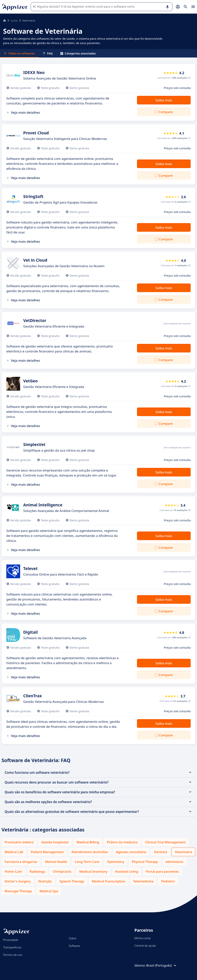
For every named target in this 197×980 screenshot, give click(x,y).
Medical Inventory (93, 871)
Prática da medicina (122, 842)
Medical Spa (49, 891)
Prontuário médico (19, 842)
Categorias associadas (78, 53)
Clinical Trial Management (165, 842)
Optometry (116, 862)
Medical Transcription (109, 881)
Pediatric (168, 881)
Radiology (37, 871)
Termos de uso (13, 955)
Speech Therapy (72, 881)
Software (74, 946)
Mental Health (56, 862)
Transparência (12, 947)
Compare (166, 112)
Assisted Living (127, 871)
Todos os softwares (19, 53)
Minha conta (143, 938)
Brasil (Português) (162, 965)
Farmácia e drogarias (21, 862)
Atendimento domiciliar (90, 852)
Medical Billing (88, 842)
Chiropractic (62, 871)
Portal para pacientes (162, 871)
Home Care (13, 871)
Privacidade (11, 940)
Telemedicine (143, 881)
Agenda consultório (131, 852)
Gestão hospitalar (55, 842)
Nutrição (45, 881)
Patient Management (47, 852)
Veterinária (183, 852)
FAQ (48, 53)
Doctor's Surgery (18, 881)
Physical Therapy (145, 862)
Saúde (14, 21)
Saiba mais (164, 100)
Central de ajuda (145, 945)
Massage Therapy (18, 891)
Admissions (174, 862)
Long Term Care (87, 862)
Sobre (73, 938)
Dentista (161, 852)
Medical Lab (14, 852)
